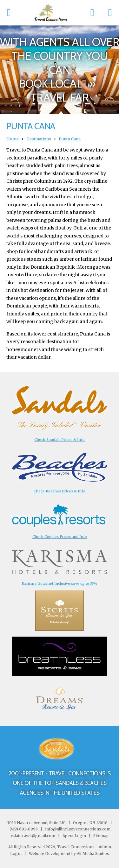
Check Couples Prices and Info (60, 537)
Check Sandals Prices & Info (60, 440)
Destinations (39, 139)
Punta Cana (70, 139)
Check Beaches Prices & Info (60, 491)
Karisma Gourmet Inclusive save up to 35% (60, 583)
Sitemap (100, 836)
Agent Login (74, 836)
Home (13, 139)
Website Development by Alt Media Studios (69, 854)
